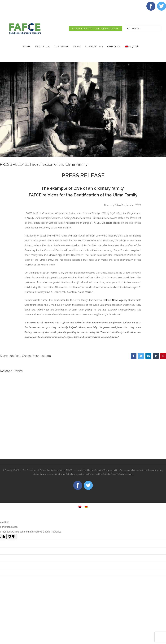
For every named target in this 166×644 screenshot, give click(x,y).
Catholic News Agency (115, 300)
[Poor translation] (12, 537)
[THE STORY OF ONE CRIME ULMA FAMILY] (83, 109)
